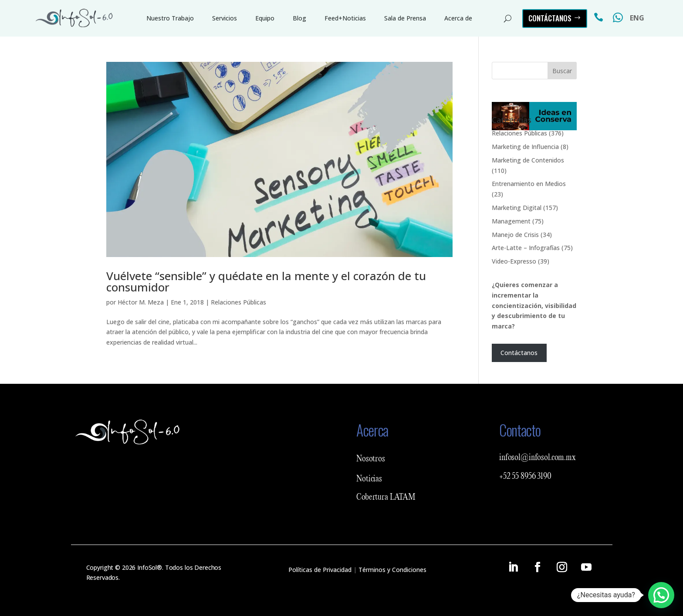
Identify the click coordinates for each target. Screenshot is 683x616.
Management (511, 221)
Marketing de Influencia (525, 147)
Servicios (225, 18)
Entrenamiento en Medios (529, 184)
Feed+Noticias (345, 18)
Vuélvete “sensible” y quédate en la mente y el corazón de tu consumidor (266, 281)
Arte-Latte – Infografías (526, 248)
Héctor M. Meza (141, 302)
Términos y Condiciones (392, 570)
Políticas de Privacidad (320, 570)
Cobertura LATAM (386, 498)
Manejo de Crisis (515, 235)
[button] (661, 595)
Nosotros (371, 459)
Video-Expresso (514, 261)
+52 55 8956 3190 (525, 477)
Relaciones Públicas (238, 302)
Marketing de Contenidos (528, 160)
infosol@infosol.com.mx (538, 458)
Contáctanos (550, 18)
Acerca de (458, 18)
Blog (299, 18)
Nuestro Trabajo (170, 18)
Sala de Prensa (405, 18)
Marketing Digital (517, 208)
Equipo (265, 18)
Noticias (369, 479)
